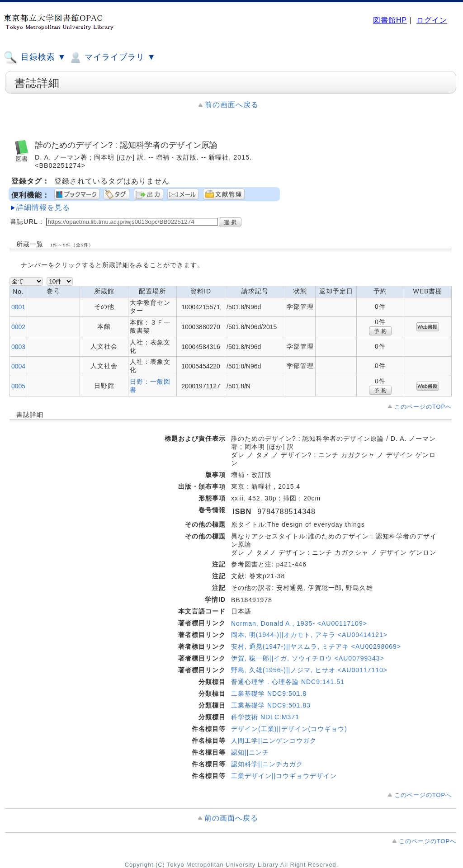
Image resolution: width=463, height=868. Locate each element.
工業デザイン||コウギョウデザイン (284, 776)
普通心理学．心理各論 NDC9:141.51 (288, 682)
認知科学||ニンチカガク (267, 764)
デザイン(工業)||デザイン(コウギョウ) (289, 729)
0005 (18, 386)
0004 (18, 366)
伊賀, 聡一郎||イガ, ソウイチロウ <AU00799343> (308, 658)
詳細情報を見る (43, 207)
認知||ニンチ (250, 752)
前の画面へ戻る (232, 105)
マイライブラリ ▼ (112, 57)
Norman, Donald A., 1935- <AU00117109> (299, 623)
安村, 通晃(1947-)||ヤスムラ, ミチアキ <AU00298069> (316, 646)
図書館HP (390, 20)
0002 (18, 327)
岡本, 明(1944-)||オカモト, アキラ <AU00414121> (309, 635)
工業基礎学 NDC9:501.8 (269, 693)
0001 (18, 307)
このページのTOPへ (423, 407)
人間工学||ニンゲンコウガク (274, 741)
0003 (18, 347)
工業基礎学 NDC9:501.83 (271, 705)
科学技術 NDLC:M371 (265, 717)
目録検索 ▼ (35, 57)
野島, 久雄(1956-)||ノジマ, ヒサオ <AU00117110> (309, 670)
